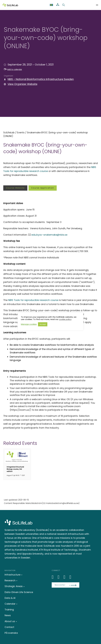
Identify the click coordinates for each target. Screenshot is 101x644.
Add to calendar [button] (13, 69)
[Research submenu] (17, 581)
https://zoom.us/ (20, 410)
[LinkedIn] (54, 577)
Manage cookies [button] (29, 324)
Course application (43, 188)
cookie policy (65, 319)
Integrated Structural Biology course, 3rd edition (15, 469)
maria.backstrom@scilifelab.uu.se (62, 503)
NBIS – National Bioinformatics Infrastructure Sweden (41, 79)
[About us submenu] (16, 621)
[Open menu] (97, 5)
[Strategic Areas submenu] (24, 586)
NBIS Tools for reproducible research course (33, 300)
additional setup (61, 403)
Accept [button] (43, 324)
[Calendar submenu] (17, 604)
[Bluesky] (60, 577)
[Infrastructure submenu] (22, 575)
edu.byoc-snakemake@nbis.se (49, 235)
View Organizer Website (22, 84)
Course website (15, 188)
